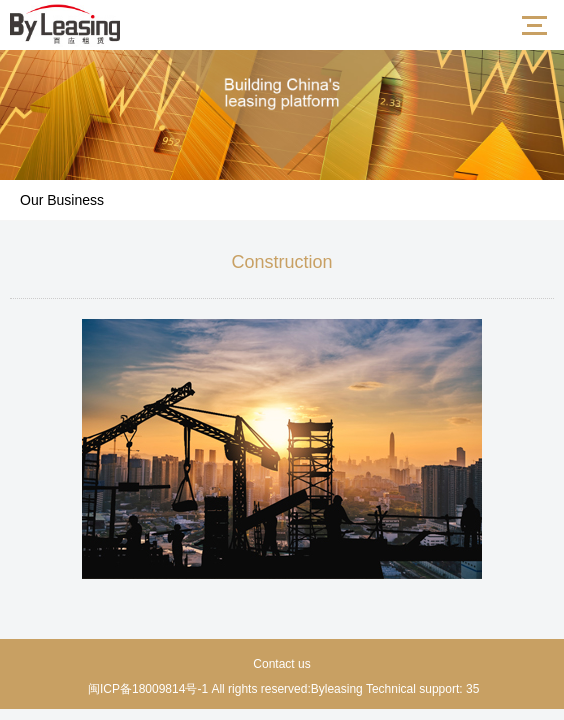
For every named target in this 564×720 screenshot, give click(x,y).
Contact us (281, 664)
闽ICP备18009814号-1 (146, 689)
